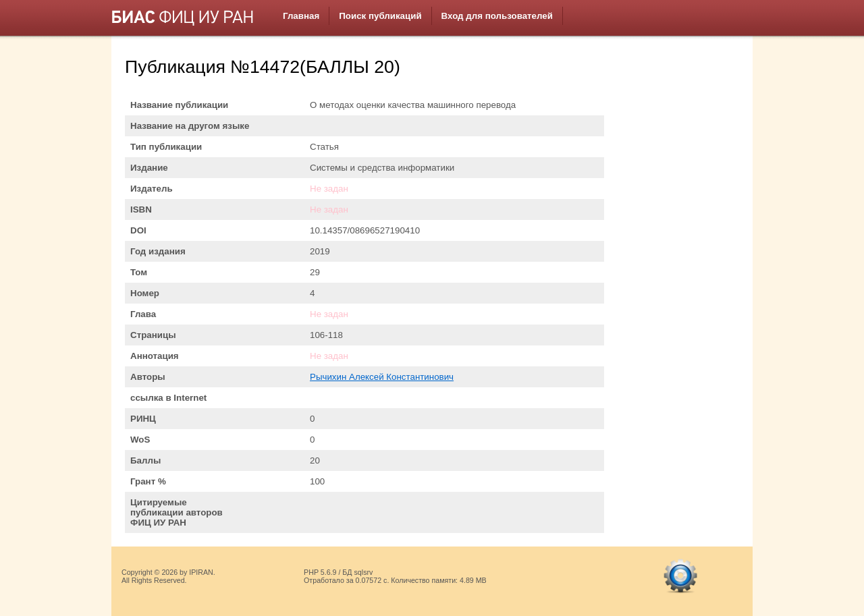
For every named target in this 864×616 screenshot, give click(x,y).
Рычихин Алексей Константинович (382, 377)
